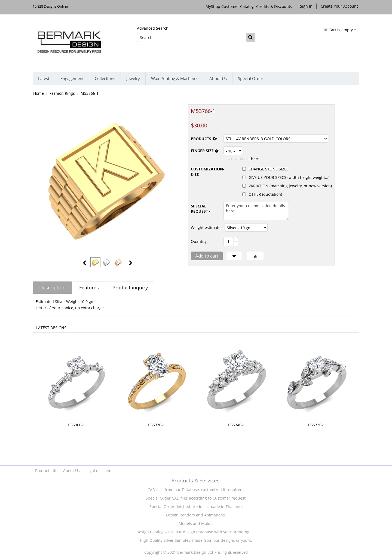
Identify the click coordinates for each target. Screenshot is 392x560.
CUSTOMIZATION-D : (206, 172)
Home (39, 93)
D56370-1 (156, 425)
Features (89, 287)
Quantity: (199, 241)
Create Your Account (339, 6)
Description (52, 287)
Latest (44, 78)
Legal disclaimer (100, 471)
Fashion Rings (62, 93)
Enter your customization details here (256, 211)
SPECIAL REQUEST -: (201, 209)
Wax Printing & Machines (175, 78)
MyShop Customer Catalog (230, 6)
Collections (105, 78)
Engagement (72, 78)
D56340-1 (236, 425)
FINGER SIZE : (205, 151)
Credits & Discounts (275, 6)
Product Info (46, 471)
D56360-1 (76, 425)
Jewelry (133, 78)
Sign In (306, 6)
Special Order (251, 78)
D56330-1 (316, 425)
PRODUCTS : (204, 139)
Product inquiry (130, 287)
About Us (218, 78)
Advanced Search (153, 28)
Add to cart (207, 256)
